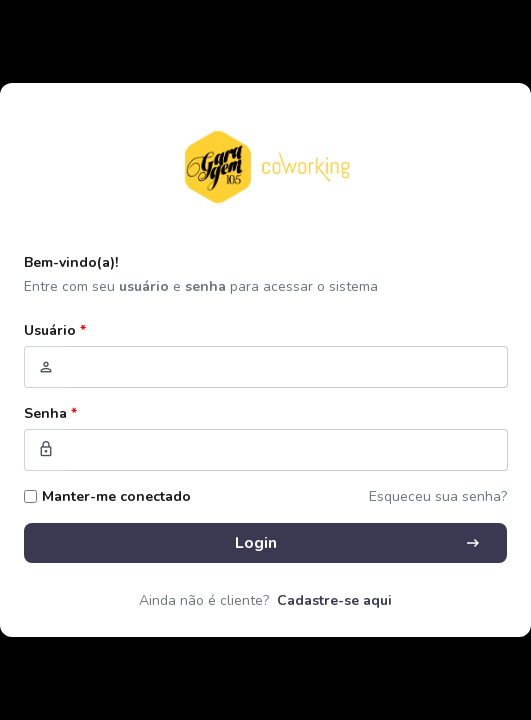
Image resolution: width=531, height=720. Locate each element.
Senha (50, 413)
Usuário (55, 330)
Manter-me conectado (116, 496)
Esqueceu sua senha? (438, 496)
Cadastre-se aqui (334, 600)
